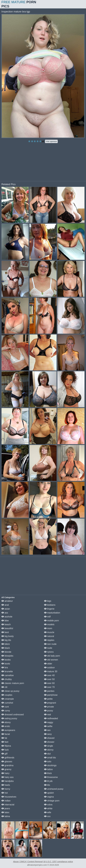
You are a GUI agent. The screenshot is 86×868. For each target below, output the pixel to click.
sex (47, 730)
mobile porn (51, 621)
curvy (6, 711)
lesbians (50, 605)
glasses (7, 762)
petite (48, 699)
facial (6, 734)
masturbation (52, 613)
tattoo (48, 769)
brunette (7, 671)
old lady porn (52, 656)
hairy (5, 773)
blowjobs (7, 656)
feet (5, 742)
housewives (9, 797)
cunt (5, 707)
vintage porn (52, 801)
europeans (8, 730)
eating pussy (9, 718)
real (47, 715)
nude (48, 648)
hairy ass (7, 777)
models (49, 624)
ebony (6, 722)
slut (47, 754)
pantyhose (51, 695)
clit (4, 687)
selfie (48, 726)
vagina (49, 797)
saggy (49, 722)
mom (48, 628)
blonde (6, 652)
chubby (7, 679)
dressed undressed (13, 715)
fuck (5, 750)
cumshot (7, 703)
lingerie (49, 609)
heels (6, 785)
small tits (50, 758)
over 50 (49, 679)
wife (48, 812)
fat (4, 738)
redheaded (51, 718)
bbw (5, 621)
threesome (51, 777)
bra (5, 668)
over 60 (49, 683)
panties (49, 691)
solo (48, 762)
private (49, 707)
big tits (6, 640)
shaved (49, 738)
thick (48, 773)
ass (5, 613)
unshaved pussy (54, 789)
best (5, 632)
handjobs (8, 781)
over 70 (49, 687)
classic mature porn (13, 683)
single (49, 746)
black (6, 648)
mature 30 (51, 671)
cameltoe (8, 675)
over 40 (49, 675)
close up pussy (10, 691)
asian (6, 609)
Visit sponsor (51, 141)
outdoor (49, 668)
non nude (50, 644)
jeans (6, 808)
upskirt (49, 793)
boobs (6, 660)
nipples (49, 640)
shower (49, 742)
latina (6, 816)
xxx (47, 816)
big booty (8, 636)
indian (6, 801)
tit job (48, 781)
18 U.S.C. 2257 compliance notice (58, 862)
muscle (49, 632)
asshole (7, 617)
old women (51, 660)
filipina (6, 746)
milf (47, 617)
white (48, 808)
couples (7, 695)
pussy (49, 711)
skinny (49, 750)
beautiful (7, 628)
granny (6, 769)
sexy (48, 734)
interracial (8, 805)
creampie (8, 699)
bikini (6, 644)
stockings (50, 765)
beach (6, 624)
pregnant (50, 703)
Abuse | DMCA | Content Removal (28, 862)
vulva (48, 805)
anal (5, 605)
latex (5, 812)
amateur (7, 601)
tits (47, 785)
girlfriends (8, 758)
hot (5, 793)
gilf (4, 754)
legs (48, 601)
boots (6, 664)
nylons (49, 652)
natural (49, 636)
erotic (6, 726)
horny (6, 789)
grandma (7, 765)
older (48, 664)
